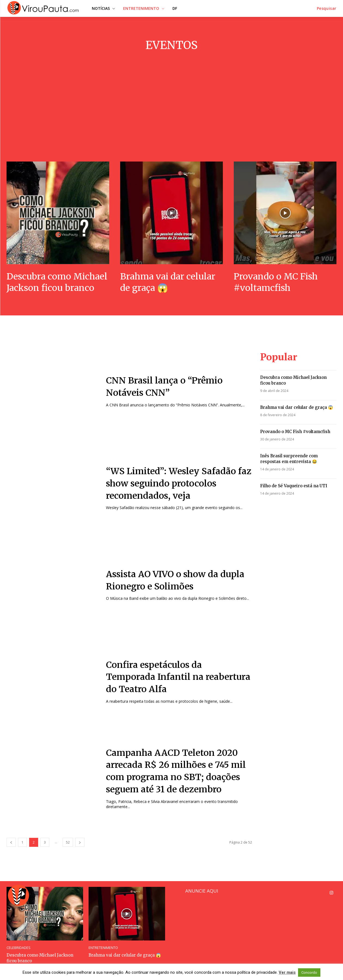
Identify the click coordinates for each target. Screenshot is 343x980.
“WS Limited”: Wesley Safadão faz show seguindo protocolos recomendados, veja (179, 483)
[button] (327, 8)
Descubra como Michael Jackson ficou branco (57, 282)
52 (68, 842)
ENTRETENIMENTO (103, 948)
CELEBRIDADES (19, 948)
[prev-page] (11, 842)
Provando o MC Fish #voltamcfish (276, 282)
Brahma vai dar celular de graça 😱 (168, 282)
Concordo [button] (309, 973)
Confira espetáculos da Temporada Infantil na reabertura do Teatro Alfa (178, 677)
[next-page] (80, 842)
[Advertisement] (172, 107)
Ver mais (287, 972)
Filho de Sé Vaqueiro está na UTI (294, 486)
